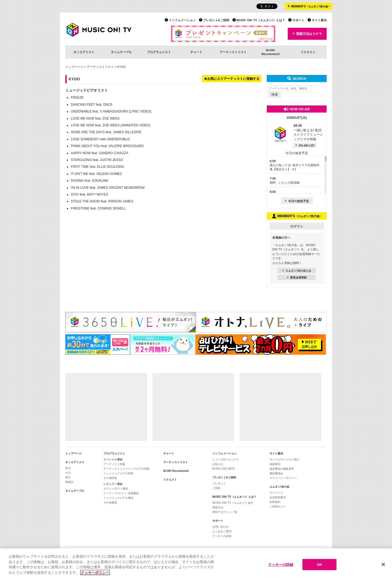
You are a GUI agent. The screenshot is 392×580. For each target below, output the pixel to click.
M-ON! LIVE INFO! (224, 469)
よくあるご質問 (222, 531)
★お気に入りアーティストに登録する (232, 79)
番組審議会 (276, 473)
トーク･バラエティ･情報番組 (121, 493)
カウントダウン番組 (116, 489)
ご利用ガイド (278, 507)
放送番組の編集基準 (282, 469)
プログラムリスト (159, 52)
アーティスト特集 (114, 464)
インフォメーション (182, 20)
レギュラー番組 (113, 484)
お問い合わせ (220, 527)
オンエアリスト (84, 52)
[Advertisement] (106, 407)
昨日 (68, 468)
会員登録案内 (278, 497)
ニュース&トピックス (226, 459)
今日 (68, 473)
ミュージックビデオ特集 (118, 473)
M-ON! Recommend (176, 471)
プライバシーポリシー (283, 478)
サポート (298, 20)
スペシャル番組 (113, 459)
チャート (196, 52)
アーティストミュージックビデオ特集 (127, 469)
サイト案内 (319, 20)
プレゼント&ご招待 (216, 20)
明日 (68, 477)
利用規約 (275, 502)
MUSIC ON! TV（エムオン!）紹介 (233, 503)
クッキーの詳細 (222, 536)
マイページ (276, 493)
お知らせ (218, 464)
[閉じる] (383, 568)
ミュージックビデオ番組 (118, 498)
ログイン (297, 226)
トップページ (74, 67)
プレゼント (219, 483)
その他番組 (110, 502)
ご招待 (216, 488)
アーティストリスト (233, 52)
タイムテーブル (121, 52)
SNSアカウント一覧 (225, 512)
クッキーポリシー (95, 576)
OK (320, 568)
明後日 (69, 482)
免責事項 (275, 464)
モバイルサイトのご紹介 (284, 459)
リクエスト (308, 52)
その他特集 (110, 478)
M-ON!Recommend (270, 52)
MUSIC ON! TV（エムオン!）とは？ (261, 20)
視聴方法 (218, 507)
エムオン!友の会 (279, 487)
